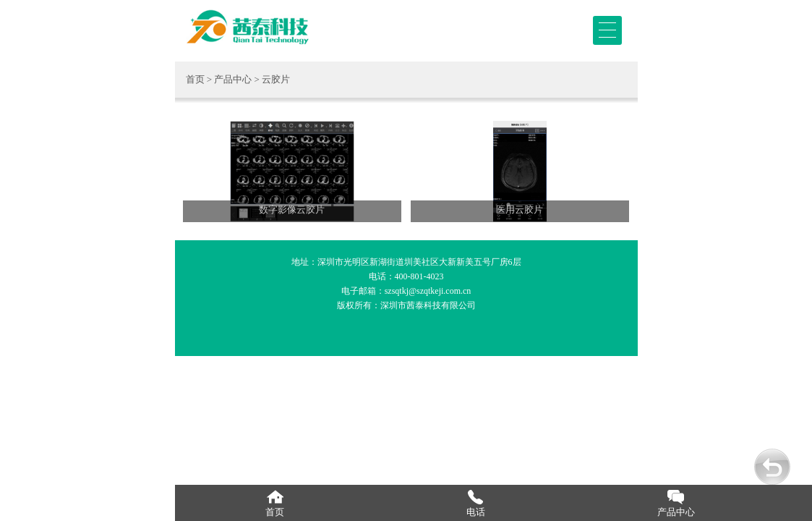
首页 (195, 79)
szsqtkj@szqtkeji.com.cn (428, 291)
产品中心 (676, 512)
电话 (476, 512)
